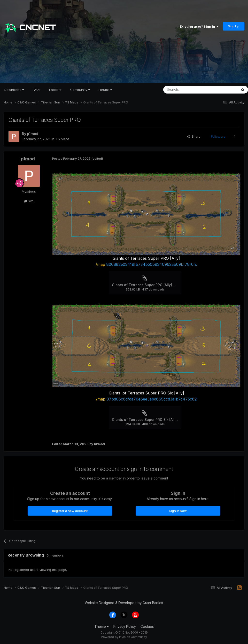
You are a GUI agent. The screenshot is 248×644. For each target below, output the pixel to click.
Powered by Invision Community (124, 637)
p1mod (33, 134)
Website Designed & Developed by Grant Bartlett (124, 603)
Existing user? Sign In (199, 26)
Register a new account (70, 511)
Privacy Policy (125, 626)
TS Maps (62, 139)
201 (29, 201)
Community (80, 90)
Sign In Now (178, 511)
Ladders (55, 90)
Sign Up (234, 26)
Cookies (147, 626)
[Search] (188, 90)
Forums (105, 90)
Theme (102, 626)
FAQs (37, 90)
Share (194, 136)
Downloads (14, 90)
